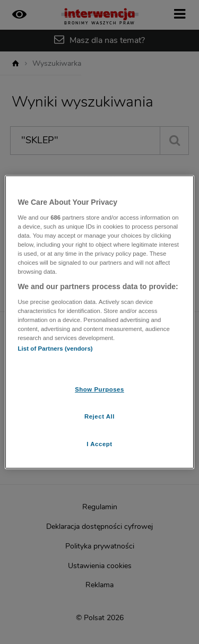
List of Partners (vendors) (55, 349)
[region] (99, 322)
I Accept (99, 444)
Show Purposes (99, 389)
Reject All (99, 416)
